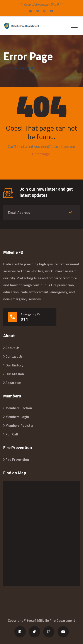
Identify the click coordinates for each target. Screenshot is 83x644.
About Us (13, 348)
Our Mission (15, 374)
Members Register (19, 425)
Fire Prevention (17, 459)
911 (24, 319)
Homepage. (42, 154)
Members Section (19, 408)
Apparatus (14, 383)
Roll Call (12, 434)
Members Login (17, 417)
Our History (14, 365)
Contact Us (14, 356)
